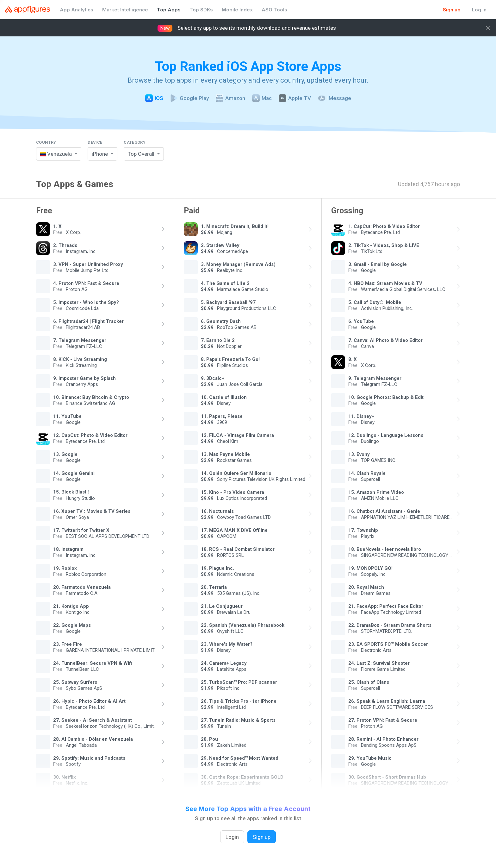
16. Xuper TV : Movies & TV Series (92, 511)
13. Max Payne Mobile (225, 454)
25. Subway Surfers (75, 682)
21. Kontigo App (71, 606)
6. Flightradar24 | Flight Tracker (88, 321)
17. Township (363, 530)
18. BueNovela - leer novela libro (385, 549)
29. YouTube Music (370, 758)
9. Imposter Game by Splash (84, 378)
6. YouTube (361, 321)
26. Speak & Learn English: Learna (387, 701)
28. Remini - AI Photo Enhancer (383, 739)
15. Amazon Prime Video (376, 492)
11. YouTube (67, 416)
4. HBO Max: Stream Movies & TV (385, 283)
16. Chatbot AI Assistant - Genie (384, 511)
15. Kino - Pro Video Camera (232, 492)
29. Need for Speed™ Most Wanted (240, 758)
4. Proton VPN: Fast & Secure (86, 283)
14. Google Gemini (74, 473)
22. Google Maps (72, 625)
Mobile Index (237, 10)
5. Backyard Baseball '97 (228, 302)
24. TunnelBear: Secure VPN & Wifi (93, 663)
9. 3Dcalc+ (213, 378)
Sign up (452, 10)
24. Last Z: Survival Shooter (379, 663)
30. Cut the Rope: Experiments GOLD (242, 777)
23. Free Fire (68, 644)
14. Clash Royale (367, 473)
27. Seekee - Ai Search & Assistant (93, 720)
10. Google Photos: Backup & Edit (386, 397)
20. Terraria (214, 587)
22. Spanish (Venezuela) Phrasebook (243, 625)
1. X (57, 226)
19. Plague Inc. (217, 568)
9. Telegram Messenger (375, 378)
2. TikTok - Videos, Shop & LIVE (384, 245)
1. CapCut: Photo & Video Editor (384, 226)
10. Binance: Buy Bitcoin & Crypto (91, 397)
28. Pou (209, 739)
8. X (353, 359)
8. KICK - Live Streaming (80, 359)
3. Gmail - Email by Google (378, 264)
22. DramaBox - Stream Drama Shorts (390, 625)
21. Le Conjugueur (222, 606)
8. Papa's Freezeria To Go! (230, 359)
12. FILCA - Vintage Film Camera (237, 435)
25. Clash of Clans (369, 682)
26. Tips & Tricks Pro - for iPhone (239, 701)
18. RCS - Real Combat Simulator (238, 549)
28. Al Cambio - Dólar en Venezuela (93, 739)
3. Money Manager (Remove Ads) (238, 264)
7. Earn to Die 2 (218, 340)
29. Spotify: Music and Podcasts (89, 758)
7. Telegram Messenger (80, 340)
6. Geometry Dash (221, 321)
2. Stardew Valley (220, 245)
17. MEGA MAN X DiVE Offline (234, 530)
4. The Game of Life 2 (225, 283)
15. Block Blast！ (72, 492)
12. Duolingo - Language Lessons (386, 435)
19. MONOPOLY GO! (370, 568)
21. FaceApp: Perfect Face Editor (386, 606)
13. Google (65, 454)
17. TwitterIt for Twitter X (81, 530)
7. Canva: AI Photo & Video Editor (385, 340)
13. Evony (359, 454)
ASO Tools (274, 10)
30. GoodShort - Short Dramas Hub (387, 777)
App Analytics (77, 10)
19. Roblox (65, 568)
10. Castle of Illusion (224, 397)
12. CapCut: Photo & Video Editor (90, 435)
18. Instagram (68, 549)
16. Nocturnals (217, 511)
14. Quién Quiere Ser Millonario (236, 473)
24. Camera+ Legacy (224, 663)
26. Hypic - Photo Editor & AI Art (89, 701)
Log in (479, 10)
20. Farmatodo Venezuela (82, 587)
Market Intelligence (125, 10)
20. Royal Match (366, 587)
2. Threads (65, 245)
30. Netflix (65, 777)
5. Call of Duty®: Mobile (375, 302)
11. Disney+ (361, 416)
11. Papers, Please (222, 416)
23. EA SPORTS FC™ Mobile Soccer (388, 644)
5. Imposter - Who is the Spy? (86, 302)
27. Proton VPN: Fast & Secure (383, 720)
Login (232, 837)
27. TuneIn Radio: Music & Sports (238, 720)
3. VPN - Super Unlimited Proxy (88, 264)
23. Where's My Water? (227, 644)
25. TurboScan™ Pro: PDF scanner (239, 682)
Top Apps (169, 10)
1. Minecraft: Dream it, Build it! (235, 226)
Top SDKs (201, 10)
